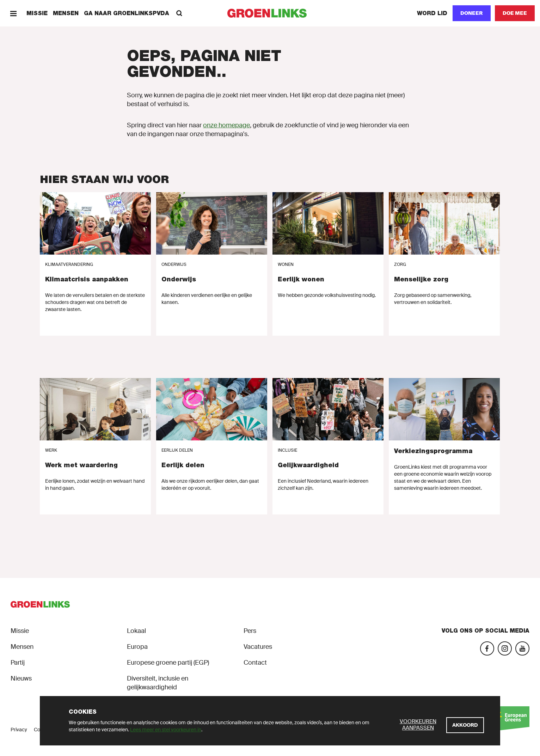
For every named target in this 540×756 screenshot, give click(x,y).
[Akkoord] (465, 725)
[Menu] (13, 13)
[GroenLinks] (270, 13)
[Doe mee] (515, 13)
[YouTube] (522, 648)
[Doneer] (472, 13)
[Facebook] (487, 648)
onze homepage (226, 125)
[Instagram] (505, 648)
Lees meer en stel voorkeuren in (166, 730)
